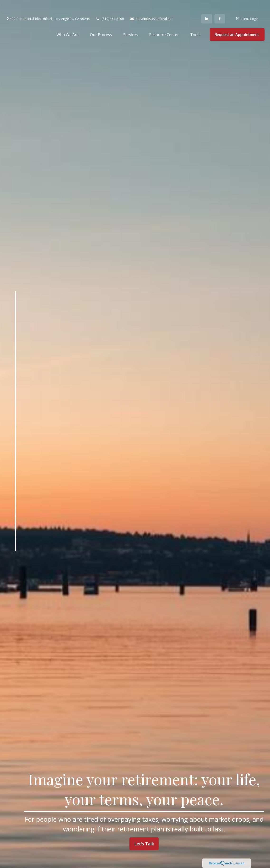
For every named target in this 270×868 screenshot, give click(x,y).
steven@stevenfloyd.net (151, 5)
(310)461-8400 (110, 5)
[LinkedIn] (207, 5)
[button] (68, 20)
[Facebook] (220, 5)
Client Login (247, 5)
